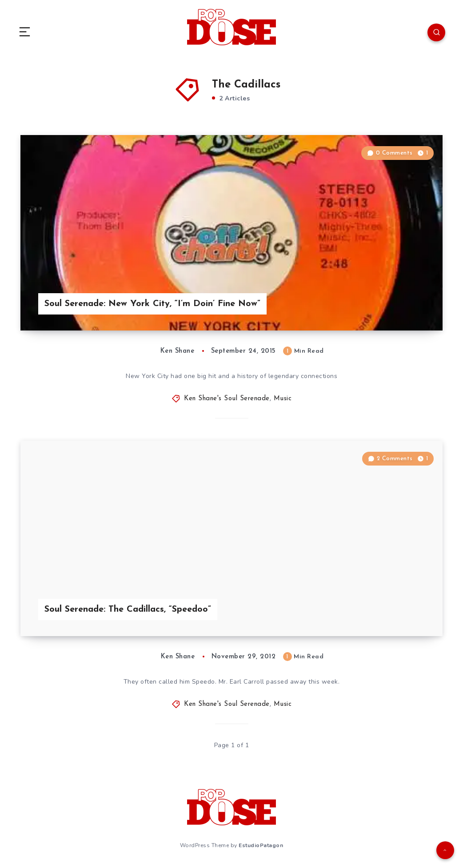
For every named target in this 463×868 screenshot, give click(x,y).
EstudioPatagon (261, 845)
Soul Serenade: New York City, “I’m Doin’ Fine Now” (152, 304)
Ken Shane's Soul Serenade (227, 399)
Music (283, 399)
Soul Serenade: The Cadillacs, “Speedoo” (128, 609)
